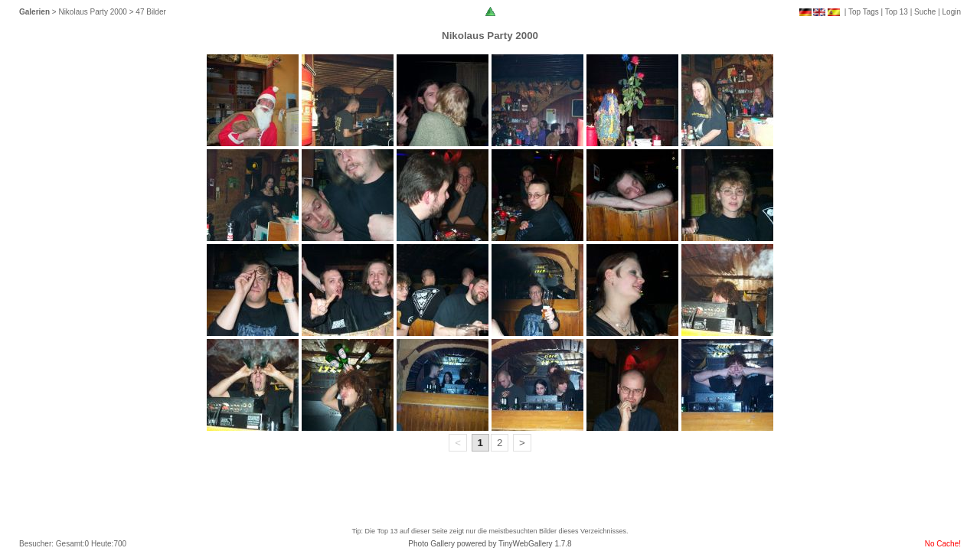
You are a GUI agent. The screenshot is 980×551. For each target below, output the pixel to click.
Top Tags (864, 12)
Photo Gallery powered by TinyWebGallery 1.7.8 (490, 544)
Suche (925, 12)
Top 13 (897, 12)
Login (952, 12)
